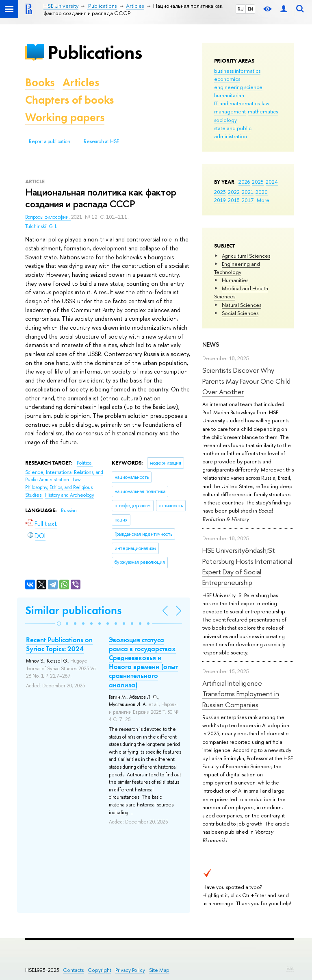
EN (250, 9)
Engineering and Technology (237, 268)
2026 (244, 182)
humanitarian (229, 95)
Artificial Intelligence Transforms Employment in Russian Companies (241, 694)
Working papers (65, 117)
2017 (248, 200)
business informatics (237, 71)
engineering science (238, 87)
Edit (290, 968)
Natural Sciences (242, 305)
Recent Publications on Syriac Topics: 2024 (59, 644)
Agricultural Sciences (246, 256)
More (263, 200)
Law (77, 480)
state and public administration (233, 132)
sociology (225, 120)
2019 (220, 200)
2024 (272, 182)
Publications (95, 52)
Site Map (159, 970)
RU (241, 9)
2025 (258, 182)
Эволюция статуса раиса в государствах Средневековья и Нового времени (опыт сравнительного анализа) (143, 662)
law (265, 103)
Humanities (235, 280)
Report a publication (50, 141)
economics (227, 79)
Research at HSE (101, 141)
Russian (69, 511)
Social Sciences (240, 313)
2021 (248, 192)
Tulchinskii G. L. (42, 226)
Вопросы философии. (48, 217)
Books (40, 82)
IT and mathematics (237, 103)
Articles (81, 82)
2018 (234, 200)
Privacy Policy (130, 970)
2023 (220, 192)
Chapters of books (69, 100)
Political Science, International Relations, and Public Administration (64, 471)
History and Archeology (70, 495)
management (230, 111)
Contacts (73, 970)
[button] (59, 624)
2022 (234, 192)
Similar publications (73, 610)
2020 (262, 192)
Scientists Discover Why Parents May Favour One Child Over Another (246, 381)
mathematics (263, 111)
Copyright (100, 970)
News (211, 344)
